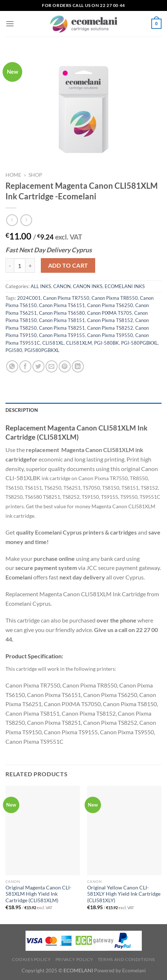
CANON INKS (88, 286)
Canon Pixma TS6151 (62, 305)
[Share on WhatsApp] (12, 366)
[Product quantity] (20, 265)
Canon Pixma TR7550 (66, 298)
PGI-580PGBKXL (139, 343)
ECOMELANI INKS (125, 286)
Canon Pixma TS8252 (110, 328)
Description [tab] (22, 410)
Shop (35, 175)
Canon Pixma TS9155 (62, 335)
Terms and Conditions (126, 959)
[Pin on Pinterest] (65, 366)
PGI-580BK (106, 343)
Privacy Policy (74, 959)
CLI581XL (53, 343)
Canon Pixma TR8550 (115, 298)
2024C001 (29, 298)
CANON (62, 286)
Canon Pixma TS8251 (62, 328)
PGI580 (14, 350)
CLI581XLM (79, 343)
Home (13, 175)
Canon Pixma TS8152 (110, 320)
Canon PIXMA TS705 (110, 313)
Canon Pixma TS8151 (62, 320)
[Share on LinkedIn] (78, 366)
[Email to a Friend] (52, 366)
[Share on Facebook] (25, 366)
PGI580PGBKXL (42, 350)
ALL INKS (41, 286)
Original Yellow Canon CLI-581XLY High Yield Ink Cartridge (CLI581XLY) (124, 894)
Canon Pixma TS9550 (110, 335)
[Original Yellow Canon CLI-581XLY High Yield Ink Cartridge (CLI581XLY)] (124, 830)
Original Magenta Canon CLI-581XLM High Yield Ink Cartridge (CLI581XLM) (38, 894)
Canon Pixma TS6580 (62, 313)
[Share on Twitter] (38, 366)
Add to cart (68, 265)
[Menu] (10, 24)
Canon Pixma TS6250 (110, 305)
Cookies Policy (32, 959)
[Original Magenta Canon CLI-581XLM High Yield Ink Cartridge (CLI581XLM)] (43, 830)
